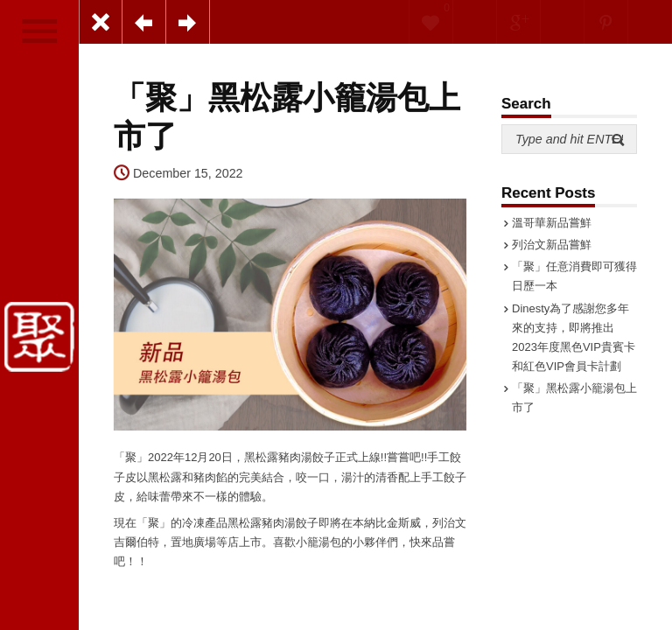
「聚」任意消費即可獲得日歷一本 (574, 276)
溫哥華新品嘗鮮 (552, 223)
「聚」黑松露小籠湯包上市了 (574, 398)
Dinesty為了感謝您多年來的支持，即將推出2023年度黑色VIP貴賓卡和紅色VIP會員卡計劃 (574, 337)
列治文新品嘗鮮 (552, 245)
